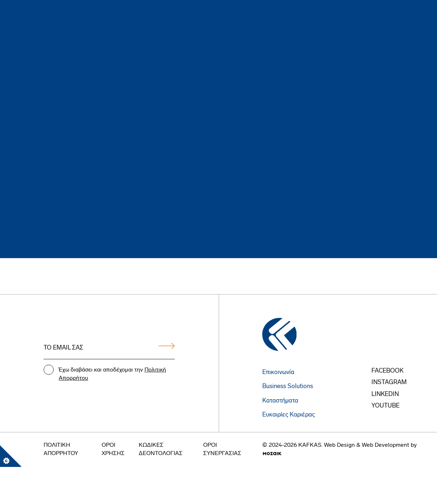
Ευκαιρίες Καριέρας (289, 415)
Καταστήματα (280, 401)
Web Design (339, 445)
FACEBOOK (387, 371)
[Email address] (109, 348)
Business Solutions (288, 386)
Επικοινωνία (278, 372)
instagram (389, 382)
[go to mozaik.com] (272, 454)
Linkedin (385, 394)
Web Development (385, 445)
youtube (385, 406)
